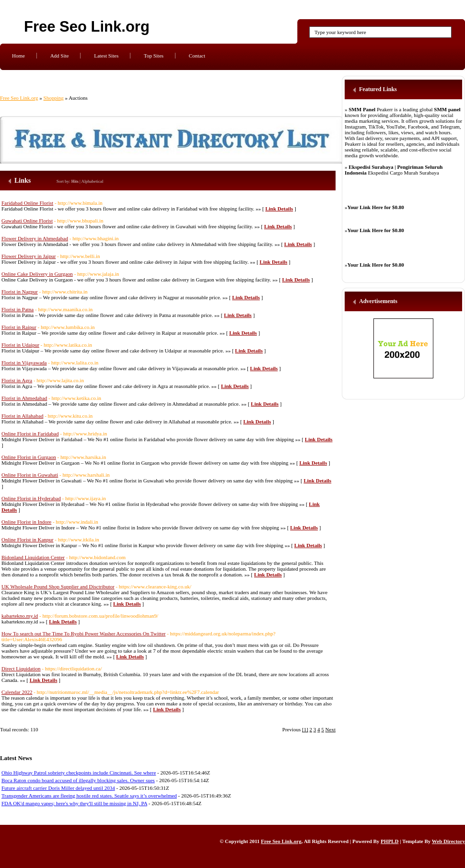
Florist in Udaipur (20, 345)
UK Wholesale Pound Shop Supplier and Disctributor (58, 586)
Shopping (54, 98)
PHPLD (389, 841)
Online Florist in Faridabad (30, 434)
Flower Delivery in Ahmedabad (35, 238)
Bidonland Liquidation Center (33, 557)
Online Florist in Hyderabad (31, 498)
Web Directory (448, 841)
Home (18, 56)
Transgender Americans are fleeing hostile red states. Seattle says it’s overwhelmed (89, 796)
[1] (305, 729)
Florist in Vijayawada (24, 363)
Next (331, 729)
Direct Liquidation (21, 669)
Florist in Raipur (19, 327)
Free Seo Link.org (87, 27)
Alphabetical (93, 181)
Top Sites (154, 56)
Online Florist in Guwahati (30, 475)
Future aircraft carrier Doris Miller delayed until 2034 (58, 788)
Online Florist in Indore (26, 522)
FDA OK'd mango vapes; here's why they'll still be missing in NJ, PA (74, 803)
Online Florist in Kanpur (27, 540)
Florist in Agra (17, 380)
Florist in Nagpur (20, 292)
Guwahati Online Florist (27, 221)
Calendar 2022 (17, 692)
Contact (197, 56)
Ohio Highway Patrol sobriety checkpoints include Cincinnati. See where (79, 773)
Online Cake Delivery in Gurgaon (37, 274)
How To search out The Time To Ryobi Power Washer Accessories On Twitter (83, 633)
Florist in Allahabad (22, 416)
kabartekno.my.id (20, 616)
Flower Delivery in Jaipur (29, 256)
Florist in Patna (17, 309)
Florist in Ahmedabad (24, 398)
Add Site (60, 56)
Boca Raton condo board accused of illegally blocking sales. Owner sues (78, 780)
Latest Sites (106, 56)
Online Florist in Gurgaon (29, 457)
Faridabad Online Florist (27, 203)
